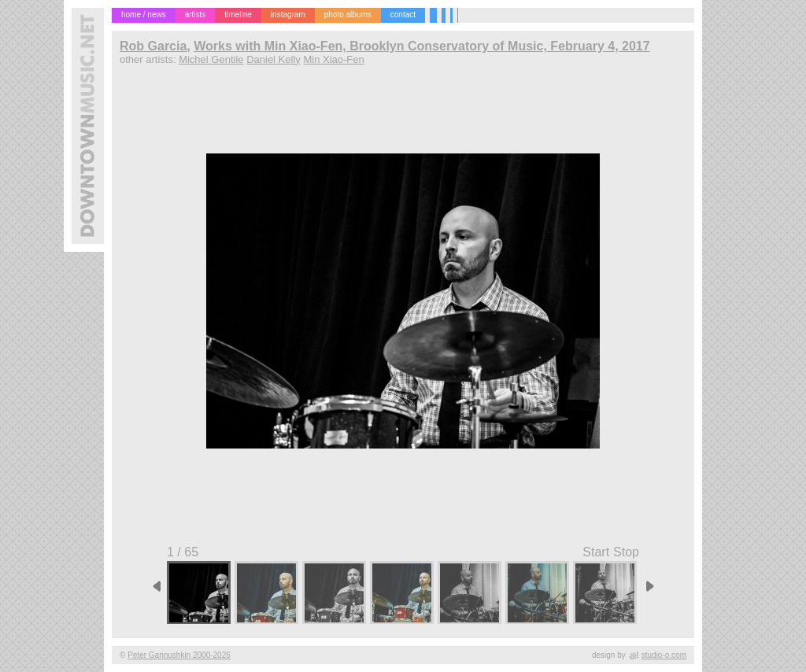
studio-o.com (664, 655)
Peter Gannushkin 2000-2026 (179, 655)
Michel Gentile (211, 59)
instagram (288, 15)
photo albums (348, 15)
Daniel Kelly (274, 59)
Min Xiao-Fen (333, 59)
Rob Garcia (153, 46)
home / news (144, 15)
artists (196, 15)
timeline (238, 15)
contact (403, 15)
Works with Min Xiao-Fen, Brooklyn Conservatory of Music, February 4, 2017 (421, 46)
